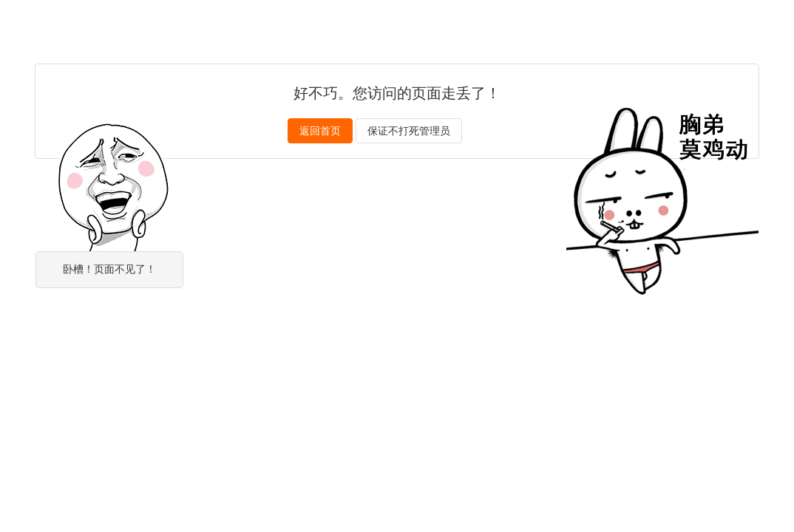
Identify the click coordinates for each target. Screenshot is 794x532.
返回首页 (320, 131)
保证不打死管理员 (409, 131)
